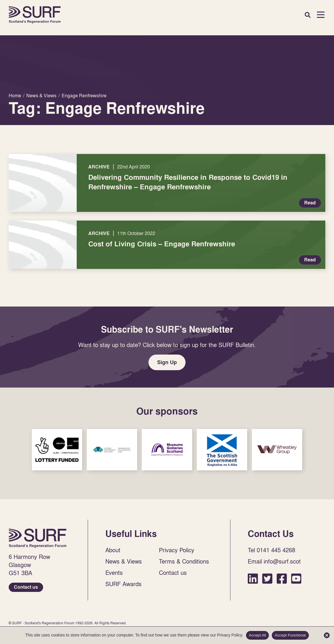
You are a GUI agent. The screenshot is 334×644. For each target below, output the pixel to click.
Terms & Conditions (184, 561)
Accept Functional (290, 635)
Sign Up (167, 362)
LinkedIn (253, 578)
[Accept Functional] (327, 635)
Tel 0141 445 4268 (271, 550)
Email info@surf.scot (274, 561)
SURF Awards (123, 584)
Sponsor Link (57, 450)
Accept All (258, 635)
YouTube (296, 578)
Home (35, 15)
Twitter (267, 578)
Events (114, 573)
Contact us (26, 587)
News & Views (124, 561)
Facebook (282, 578)
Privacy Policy (177, 550)
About (113, 550)
